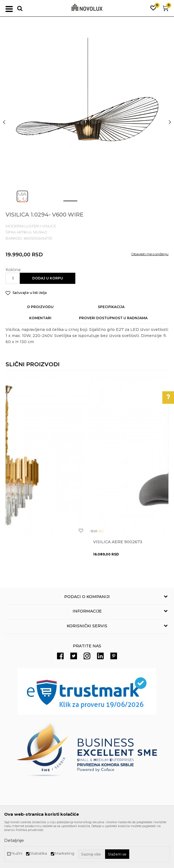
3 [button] (99, 203)
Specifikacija (111, 307)
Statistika (38, 853)
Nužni (17, 853)
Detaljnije (14, 840)
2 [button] (83, 203)
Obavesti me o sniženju (150, 254)
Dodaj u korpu (48, 278)
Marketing (64, 853)
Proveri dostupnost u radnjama (113, 318)
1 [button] (66, 203)
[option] (87, 122)
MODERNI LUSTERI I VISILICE (31, 226)
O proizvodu (40, 307)
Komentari (40, 318)
